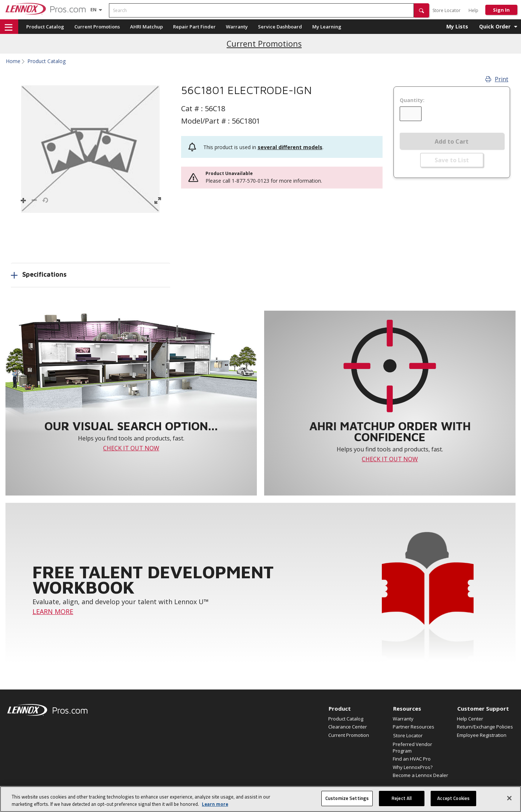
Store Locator (446, 10)
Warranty (237, 27)
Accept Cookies (453, 798)
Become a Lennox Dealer (420, 775)
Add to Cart (452, 141)
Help (473, 10)
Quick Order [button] (495, 26)
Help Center (470, 719)
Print (497, 79)
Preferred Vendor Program (412, 747)
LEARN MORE (53, 611)
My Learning (327, 27)
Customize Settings (347, 798)
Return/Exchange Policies (485, 727)
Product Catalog (45, 27)
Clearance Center (348, 727)
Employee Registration (482, 735)
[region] (260, 799)
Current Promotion (349, 735)
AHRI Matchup (146, 27)
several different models (290, 147)
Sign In (501, 10)
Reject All (402, 798)
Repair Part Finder (194, 27)
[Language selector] (93, 9)
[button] (422, 10)
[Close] (509, 798)
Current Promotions (97, 27)
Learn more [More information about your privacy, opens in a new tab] (215, 804)
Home (13, 61)
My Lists (457, 26)
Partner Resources (414, 727)
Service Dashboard (280, 27)
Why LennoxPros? (413, 767)
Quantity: (412, 100)
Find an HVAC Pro (412, 759)
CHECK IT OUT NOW (131, 448)
